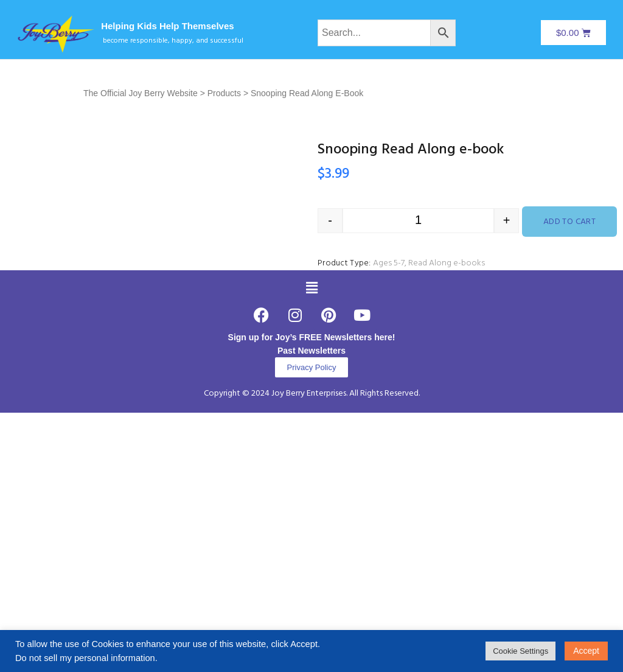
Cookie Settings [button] (520, 651)
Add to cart (570, 222)
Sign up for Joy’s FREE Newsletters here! (312, 509)
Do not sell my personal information (85, 658)
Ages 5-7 (389, 263)
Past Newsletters (311, 523)
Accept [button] (586, 651)
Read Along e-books (447, 263)
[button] (311, 461)
